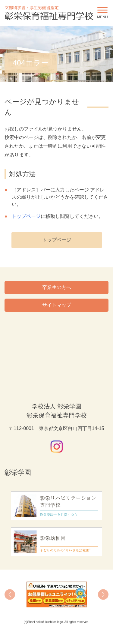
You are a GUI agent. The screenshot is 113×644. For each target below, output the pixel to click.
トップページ (26, 216)
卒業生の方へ (57, 287)
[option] (56, 594)
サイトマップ (57, 305)
